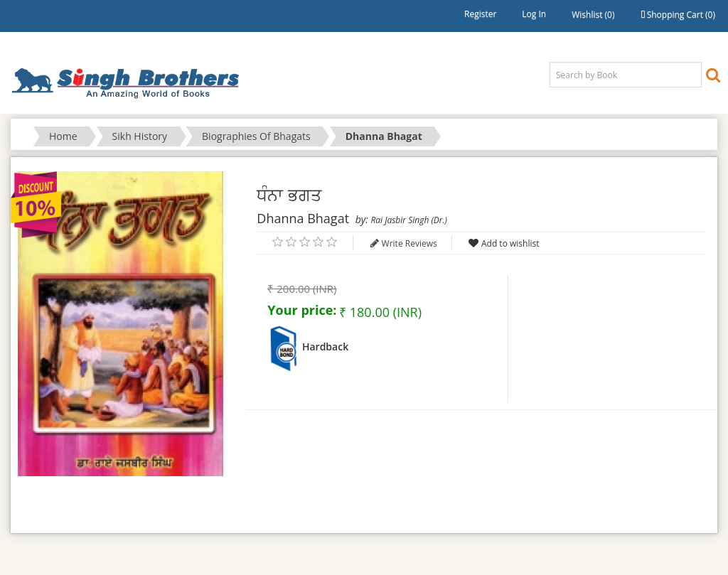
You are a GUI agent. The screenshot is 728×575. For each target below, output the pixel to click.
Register (480, 14)
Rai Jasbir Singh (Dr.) (409, 220)
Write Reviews (409, 243)
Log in (534, 14)
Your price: (302, 310)
